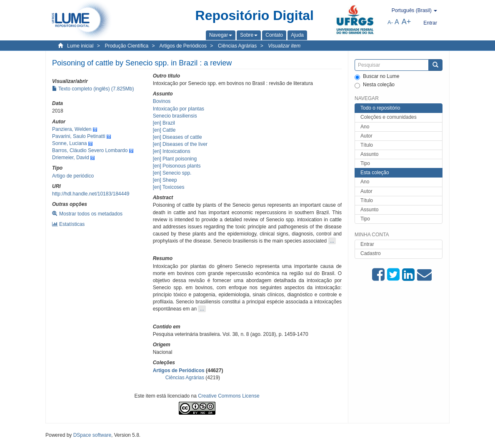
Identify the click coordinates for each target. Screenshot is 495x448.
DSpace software (92, 435)
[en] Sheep (165, 180)
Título (367, 145)
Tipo (365, 163)
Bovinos (162, 101)
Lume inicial (80, 46)
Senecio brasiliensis (175, 116)
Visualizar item (284, 46)
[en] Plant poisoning (175, 159)
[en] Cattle (164, 130)
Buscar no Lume (377, 77)
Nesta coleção (375, 85)
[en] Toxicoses (169, 187)
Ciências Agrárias (237, 46)
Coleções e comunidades (389, 117)
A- (390, 22)
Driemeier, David (71, 158)
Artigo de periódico (73, 176)
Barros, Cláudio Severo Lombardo (90, 150)
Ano (365, 127)
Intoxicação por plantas (179, 109)
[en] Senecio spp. (172, 173)
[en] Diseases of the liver (180, 144)
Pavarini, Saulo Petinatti (79, 136)
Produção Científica (126, 46)
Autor (366, 136)
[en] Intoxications (172, 151)
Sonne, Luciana (69, 143)
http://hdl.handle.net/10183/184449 (91, 194)
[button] (221, 35)
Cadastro (371, 253)
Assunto (369, 154)
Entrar (367, 244)
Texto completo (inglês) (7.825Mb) (93, 89)
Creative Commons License (229, 396)
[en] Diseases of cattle (177, 137)
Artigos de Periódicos (183, 46)
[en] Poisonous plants (177, 166)
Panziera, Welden (72, 129)
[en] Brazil (164, 123)
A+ (406, 22)
